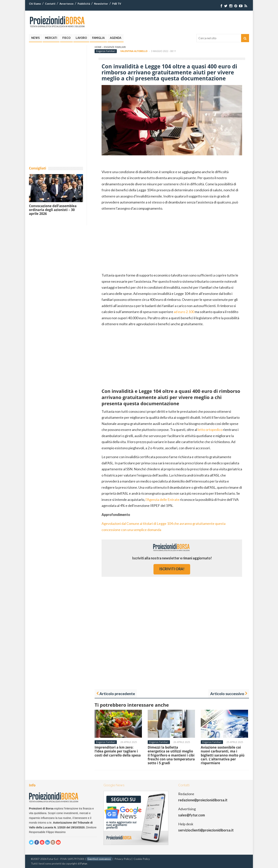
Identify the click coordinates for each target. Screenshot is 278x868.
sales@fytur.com (192, 815)
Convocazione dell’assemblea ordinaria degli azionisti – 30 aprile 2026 (53, 210)
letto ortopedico (210, 430)
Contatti (50, 4)
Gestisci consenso (99, 859)
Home (98, 47)
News (36, 38)
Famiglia (98, 38)
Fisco (66, 38)
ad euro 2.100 (184, 312)
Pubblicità (84, 4)
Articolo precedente (117, 694)
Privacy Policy (123, 859)
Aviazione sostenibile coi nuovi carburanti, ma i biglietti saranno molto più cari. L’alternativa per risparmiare (223, 755)
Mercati (51, 38)
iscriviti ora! (172, 569)
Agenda (116, 38)
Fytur (84, 863)
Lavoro (81, 38)
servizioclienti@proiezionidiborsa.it (206, 830)
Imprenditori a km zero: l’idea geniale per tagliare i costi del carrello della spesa (118, 751)
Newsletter (101, 4)
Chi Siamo (35, 4)
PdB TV (117, 4)
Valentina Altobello (134, 51)
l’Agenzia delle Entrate (162, 500)
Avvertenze (67, 4)
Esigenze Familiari (115, 47)
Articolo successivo (227, 694)
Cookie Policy (142, 859)
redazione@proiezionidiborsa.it (203, 800)
